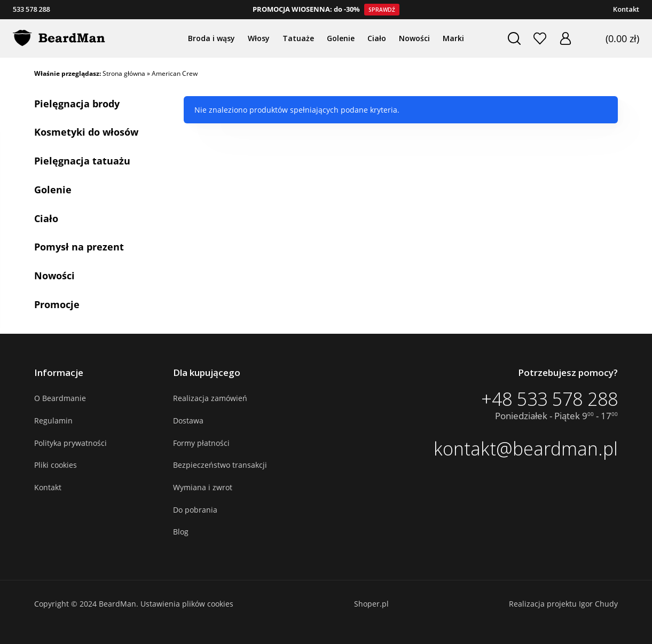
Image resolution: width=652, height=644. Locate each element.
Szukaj (514, 38)
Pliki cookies (56, 465)
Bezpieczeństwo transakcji (220, 465)
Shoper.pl (371, 604)
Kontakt (626, 9)
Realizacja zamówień (210, 398)
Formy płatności (201, 443)
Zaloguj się (565, 38)
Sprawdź (382, 10)
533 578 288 (31, 9)
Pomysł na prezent (79, 247)
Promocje (57, 304)
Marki (453, 38)
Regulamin (53, 421)
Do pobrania (195, 510)
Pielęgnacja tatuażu (82, 161)
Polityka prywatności (70, 443)
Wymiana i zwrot (203, 487)
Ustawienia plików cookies (187, 604)
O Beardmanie (60, 398)
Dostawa (188, 421)
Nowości (54, 276)
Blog (181, 532)
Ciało (46, 218)
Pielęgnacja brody (77, 104)
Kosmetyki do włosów (86, 132)
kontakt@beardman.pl (526, 449)
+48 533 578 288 (549, 399)
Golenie (53, 190)
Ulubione (539, 38)
